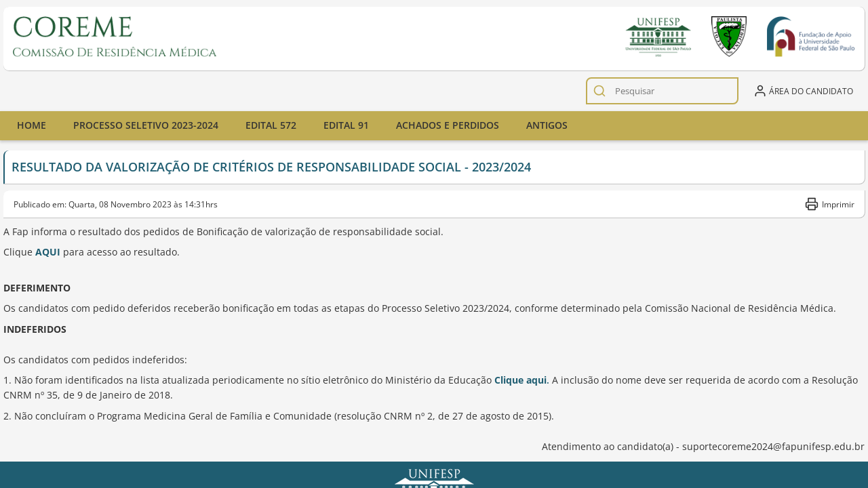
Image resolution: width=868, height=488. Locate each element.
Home (32, 125)
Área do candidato (803, 91)
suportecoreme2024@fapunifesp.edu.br (773, 446)
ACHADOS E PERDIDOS (448, 125)
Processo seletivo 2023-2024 (146, 125)
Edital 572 (271, 125)
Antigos (547, 125)
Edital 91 (346, 125)
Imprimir (830, 204)
